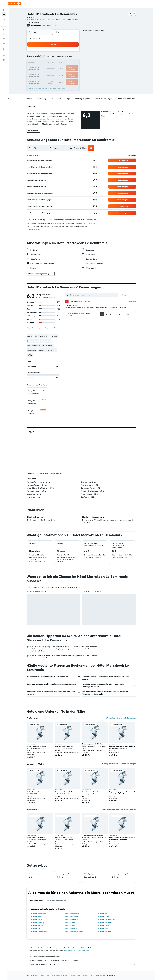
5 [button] (53, 57)
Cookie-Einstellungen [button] (34, 230)
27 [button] (59, 73)
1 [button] (69, 52)
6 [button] (59, 57)
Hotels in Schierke (104, 926)
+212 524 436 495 (33, 22)
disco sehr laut (46, 341)
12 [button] (53, 63)
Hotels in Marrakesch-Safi (72, 975)
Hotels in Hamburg (71, 929)
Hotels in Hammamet (72, 914)
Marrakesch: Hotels (88, 975)
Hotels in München (105, 932)
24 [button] (43, 73)
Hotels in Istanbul (37, 926)
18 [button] (48, 68)
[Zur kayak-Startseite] (14, 3)
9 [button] (74, 57)
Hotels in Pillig (103, 929)
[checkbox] (37, 392)
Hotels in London (37, 917)
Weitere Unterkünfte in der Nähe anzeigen (121, 718)
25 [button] (48, 73)
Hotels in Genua (104, 917)
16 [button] (74, 63)
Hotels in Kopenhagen (39, 914)
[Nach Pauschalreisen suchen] (4, 23)
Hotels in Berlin (36, 929)
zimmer (30, 336)
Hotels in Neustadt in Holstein (75, 932)
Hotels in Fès (103, 914)
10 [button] (43, 63)
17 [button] (43, 68)
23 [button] (74, 68)
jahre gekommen (33, 341)
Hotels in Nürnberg (38, 923)
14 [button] (64, 63)
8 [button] (69, 57)
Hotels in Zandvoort (71, 917)
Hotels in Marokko (57, 975)
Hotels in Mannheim (105, 923)
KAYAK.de (29, 975)
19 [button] (53, 68)
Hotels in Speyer (37, 920)
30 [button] (74, 73)
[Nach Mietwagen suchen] (4, 19)
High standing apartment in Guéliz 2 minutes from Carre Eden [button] (122, 747)
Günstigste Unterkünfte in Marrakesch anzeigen (119, 764)
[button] (4, 3)
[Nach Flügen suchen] (4, 10)
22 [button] (69, 68)
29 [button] (69, 73)
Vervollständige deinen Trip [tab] (57, 901)
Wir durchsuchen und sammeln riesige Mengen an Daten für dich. (82, 960)
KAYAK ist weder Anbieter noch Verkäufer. (82, 957)
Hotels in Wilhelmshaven (107, 920)
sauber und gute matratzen (47, 350)
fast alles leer (32, 350)
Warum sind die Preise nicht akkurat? (82, 964)
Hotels (37, 975)
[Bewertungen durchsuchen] (93, 295)
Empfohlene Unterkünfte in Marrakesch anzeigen (119, 809)
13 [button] (59, 63)
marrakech (50, 346)
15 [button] (69, 63)
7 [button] (64, 57)
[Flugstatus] (4, 34)
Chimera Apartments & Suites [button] (92, 744)
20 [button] (59, 68)
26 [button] (53, 73)
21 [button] (64, 68)
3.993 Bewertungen (50, 25)
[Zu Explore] (4, 29)
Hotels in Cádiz (70, 923)
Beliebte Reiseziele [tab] (37, 901)
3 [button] (43, 57)
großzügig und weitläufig (36, 346)
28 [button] (64, 73)
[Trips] (4, 49)
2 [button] (74, 52)
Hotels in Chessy (70, 926)
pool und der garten (42, 336)
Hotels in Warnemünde (39, 932)
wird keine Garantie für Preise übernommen (77, 950)
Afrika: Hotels (45, 975)
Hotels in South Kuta (72, 920)
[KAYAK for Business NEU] (4, 43)
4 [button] (48, 57)
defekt (30, 355)
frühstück (54, 336)
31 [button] (43, 78)
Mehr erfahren (91, 220)
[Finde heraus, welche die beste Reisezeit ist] (4, 39)
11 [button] (48, 63)
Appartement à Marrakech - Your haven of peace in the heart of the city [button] (94, 794)
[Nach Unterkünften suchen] (4, 14)
